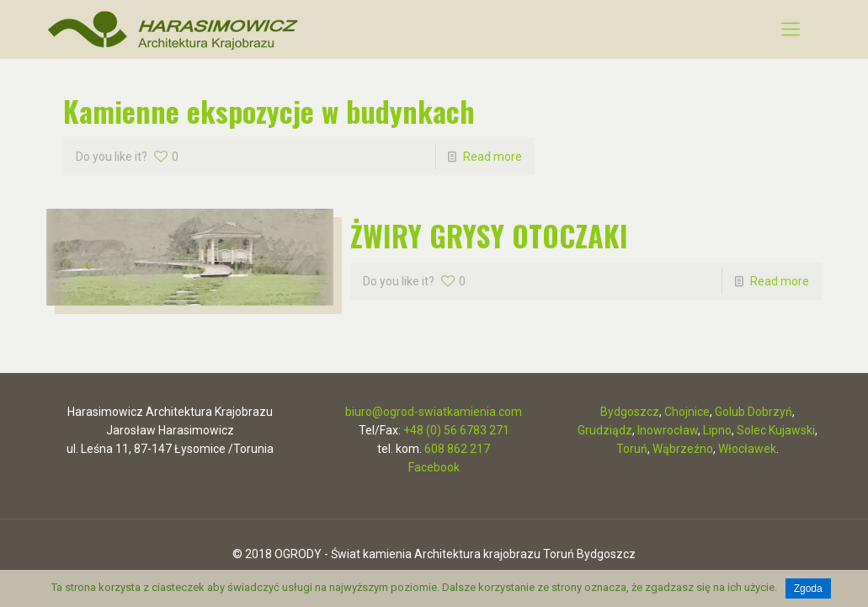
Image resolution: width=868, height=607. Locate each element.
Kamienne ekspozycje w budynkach (269, 111)
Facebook (434, 467)
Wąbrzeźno (683, 449)
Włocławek (747, 449)
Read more (493, 157)
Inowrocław (668, 430)
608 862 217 (457, 449)
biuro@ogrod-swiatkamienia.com (434, 412)
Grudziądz (605, 430)
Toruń (632, 449)
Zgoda (808, 588)
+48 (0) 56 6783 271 (456, 430)
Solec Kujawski (776, 430)
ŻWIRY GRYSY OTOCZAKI (489, 235)
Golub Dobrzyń (754, 412)
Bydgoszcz (630, 412)
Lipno (717, 430)
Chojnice (687, 412)
